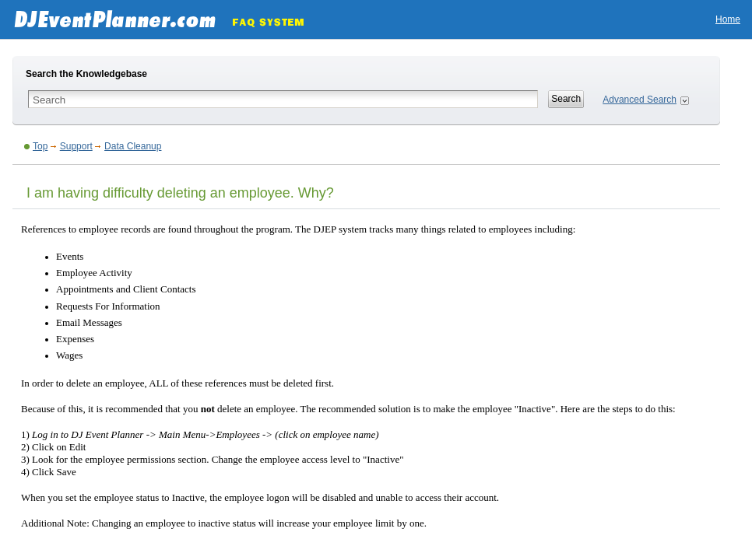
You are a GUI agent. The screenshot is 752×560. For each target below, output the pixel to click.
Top (40, 146)
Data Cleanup (133, 146)
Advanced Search (640, 100)
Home (728, 19)
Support (76, 146)
